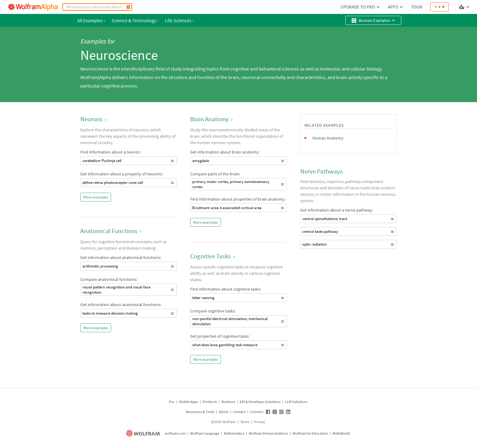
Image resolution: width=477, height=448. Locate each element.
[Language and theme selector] (465, 7)
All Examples (91, 20)
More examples (96, 197)
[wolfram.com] (144, 433)
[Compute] (128, 7)
